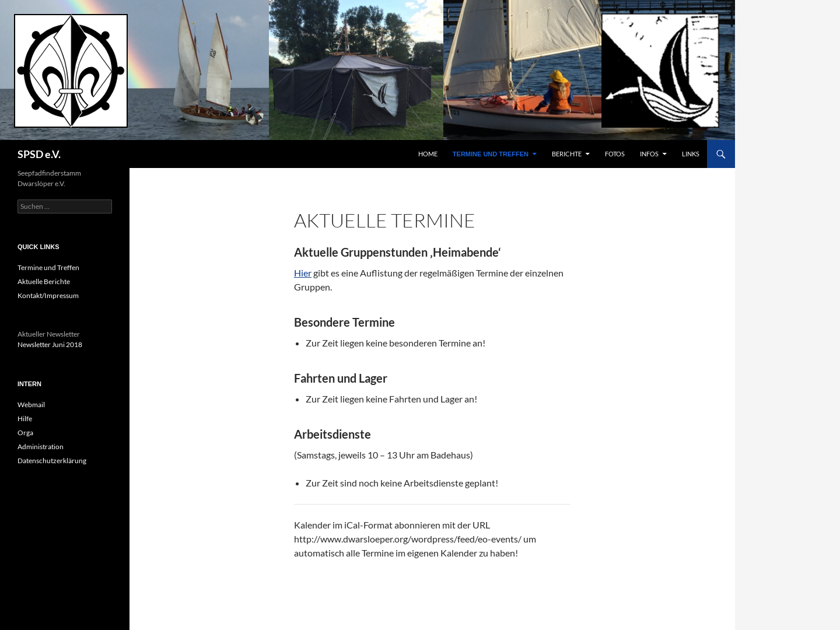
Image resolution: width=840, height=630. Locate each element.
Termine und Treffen (491, 154)
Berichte (567, 154)
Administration (41, 447)
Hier (303, 273)
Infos (649, 154)
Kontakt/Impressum (48, 295)
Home (428, 154)
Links (691, 154)
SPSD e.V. (39, 154)
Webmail (31, 405)
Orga (25, 433)
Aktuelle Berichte (44, 281)
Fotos (615, 154)
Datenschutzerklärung (52, 461)
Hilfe (25, 419)
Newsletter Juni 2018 (50, 344)
